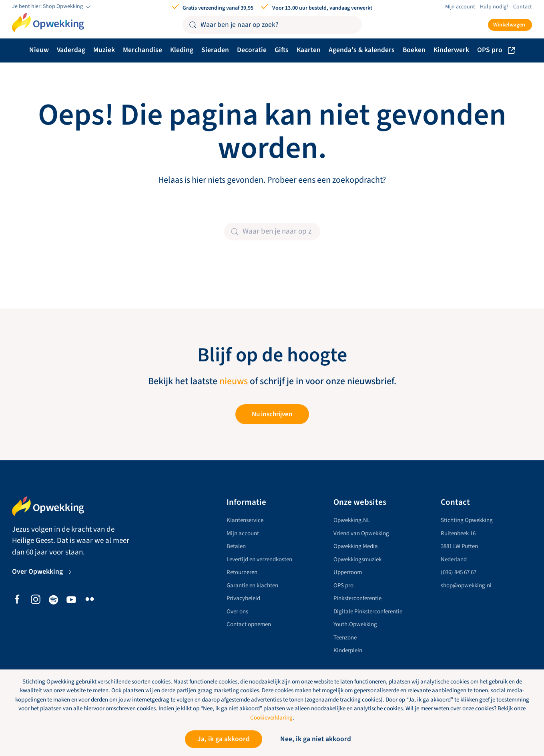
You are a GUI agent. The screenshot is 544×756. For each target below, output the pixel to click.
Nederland (454, 559)
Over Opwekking (37, 572)
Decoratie (252, 50)
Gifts (282, 50)
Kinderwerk (451, 50)
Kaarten (309, 50)
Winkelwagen (509, 25)
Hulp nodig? (494, 7)
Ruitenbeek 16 (458, 533)
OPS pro (496, 50)
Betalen (236, 547)
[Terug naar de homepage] (48, 22)
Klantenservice (245, 521)
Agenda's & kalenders (362, 50)
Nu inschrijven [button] (272, 414)
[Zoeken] (272, 25)
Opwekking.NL (352, 521)
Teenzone (345, 638)
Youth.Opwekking (355, 625)
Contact (523, 7)
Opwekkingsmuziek (357, 559)
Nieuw (39, 50)
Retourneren (242, 573)
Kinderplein (348, 651)
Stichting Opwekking (467, 521)
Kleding (182, 50)
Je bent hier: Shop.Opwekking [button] (52, 7)
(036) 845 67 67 (459, 573)
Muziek (104, 50)
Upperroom (348, 573)
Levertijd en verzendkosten (259, 559)
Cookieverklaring (271, 718)
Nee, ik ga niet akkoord (316, 739)
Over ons (237, 612)
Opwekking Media (356, 547)
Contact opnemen (249, 625)
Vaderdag (71, 50)
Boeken (414, 50)
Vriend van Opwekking (361, 533)
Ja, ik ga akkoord (224, 739)
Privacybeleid (243, 599)
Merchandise (143, 50)
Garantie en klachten (252, 586)
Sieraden (215, 50)
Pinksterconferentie (357, 599)
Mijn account (460, 7)
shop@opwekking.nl (466, 586)
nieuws (234, 381)
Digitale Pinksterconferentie (368, 612)
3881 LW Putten (459, 547)
